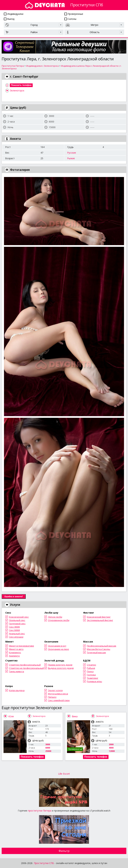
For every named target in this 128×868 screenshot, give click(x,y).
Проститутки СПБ (44, 863)
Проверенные (74, 14)
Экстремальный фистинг (100, 620)
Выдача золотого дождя (61, 668)
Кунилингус (15, 652)
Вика (75, 716)
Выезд (9, 19)
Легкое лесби (55, 617)
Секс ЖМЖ (14, 627)
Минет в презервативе (21, 646)
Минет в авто (16, 649)
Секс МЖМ (14, 630)
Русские (72, 153)
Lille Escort (64, 774)
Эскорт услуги (55, 690)
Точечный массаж (96, 652)
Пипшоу (52, 697)
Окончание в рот (57, 646)
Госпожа (91, 675)
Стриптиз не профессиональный (26, 668)
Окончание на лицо (58, 649)
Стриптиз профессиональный (25, 665)
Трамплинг (92, 678)
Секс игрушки (16, 637)
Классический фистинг (99, 617)
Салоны (70, 19)
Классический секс (19, 617)
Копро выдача (17, 690)
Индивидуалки (14, 14)
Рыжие (71, 158)
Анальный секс (17, 634)
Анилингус (14, 656)
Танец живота (16, 671)
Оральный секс (17, 620)
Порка (90, 671)
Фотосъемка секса (58, 694)
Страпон (91, 665)
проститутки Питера (40, 811)
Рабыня (91, 668)
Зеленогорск (17, 90)
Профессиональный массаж (101, 646)
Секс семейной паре (59, 700)
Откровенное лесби (59, 620)
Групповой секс (17, 624)
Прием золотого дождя (60, 665)
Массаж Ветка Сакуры (98, 649)
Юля (11, 716)
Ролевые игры (94, 681)
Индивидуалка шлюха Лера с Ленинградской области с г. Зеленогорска (62, 67)
